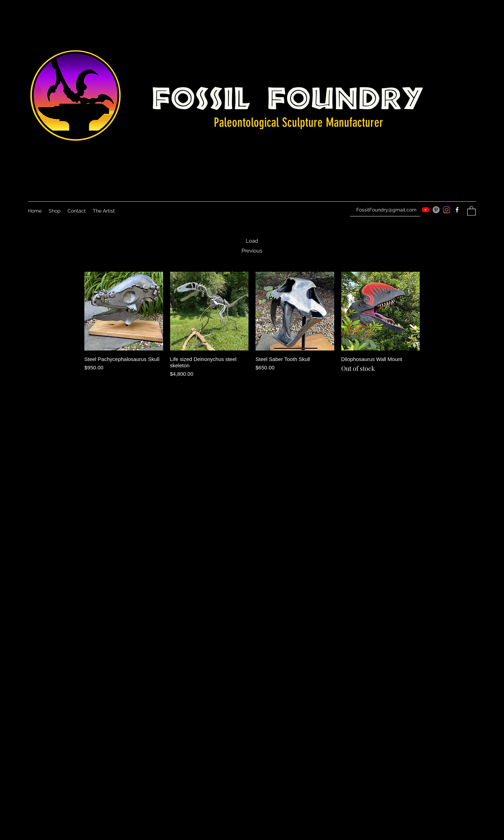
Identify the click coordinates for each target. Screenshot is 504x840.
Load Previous (252, 246)
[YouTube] (426, 210)
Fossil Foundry (288, 95)
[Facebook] (457, 210)
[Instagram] (447, 210)
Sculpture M (306, 122)
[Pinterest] (436, 210)
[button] (471, 211)
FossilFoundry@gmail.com (386, 210)
